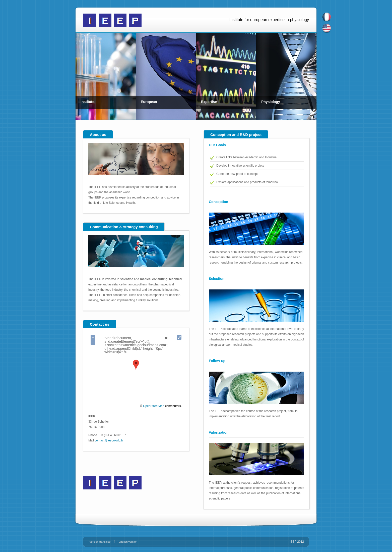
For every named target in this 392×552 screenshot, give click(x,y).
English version (128, 542)
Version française (100, 542)
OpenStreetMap (154, 406)
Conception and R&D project (236, 135)
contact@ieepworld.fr (109, 440)
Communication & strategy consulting (124, 227)
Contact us (100, 324)
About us (98, 135)
